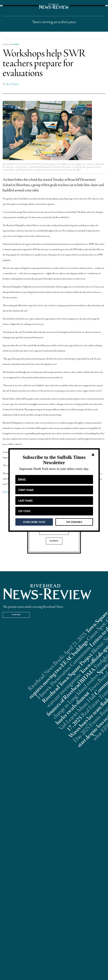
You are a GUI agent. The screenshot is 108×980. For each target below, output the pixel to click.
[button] (54, 460)
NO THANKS (74, 522)
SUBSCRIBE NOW (34, 522)
